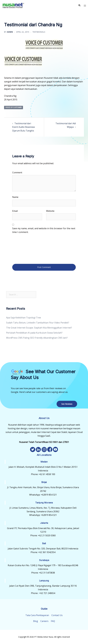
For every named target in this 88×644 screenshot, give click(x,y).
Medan (44, 462)
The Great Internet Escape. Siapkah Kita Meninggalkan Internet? (39, 328)
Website (50, 211)
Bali (44, 543)
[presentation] (23, 249)
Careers (44, 621)
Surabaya (44, 560)
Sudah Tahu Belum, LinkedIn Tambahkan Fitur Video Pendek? (38, 323)
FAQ (53, 621)
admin (10, 32)
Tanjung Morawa (44, 503)
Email (15, 211)
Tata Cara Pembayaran (37, 615)
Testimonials (39, 32)
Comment (17, 172)
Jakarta (44, 523)
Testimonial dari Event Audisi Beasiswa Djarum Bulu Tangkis (23, 127)
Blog (36, 621)
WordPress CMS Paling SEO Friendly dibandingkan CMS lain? (37, 338)
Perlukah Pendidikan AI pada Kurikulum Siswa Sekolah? (34, 333)
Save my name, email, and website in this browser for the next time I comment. (44, 230)
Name (15, 197)
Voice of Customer (14, 107)
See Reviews (67, 404)
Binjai (44, 482)
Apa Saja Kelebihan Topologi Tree (24, 318)
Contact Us (57, 615)
